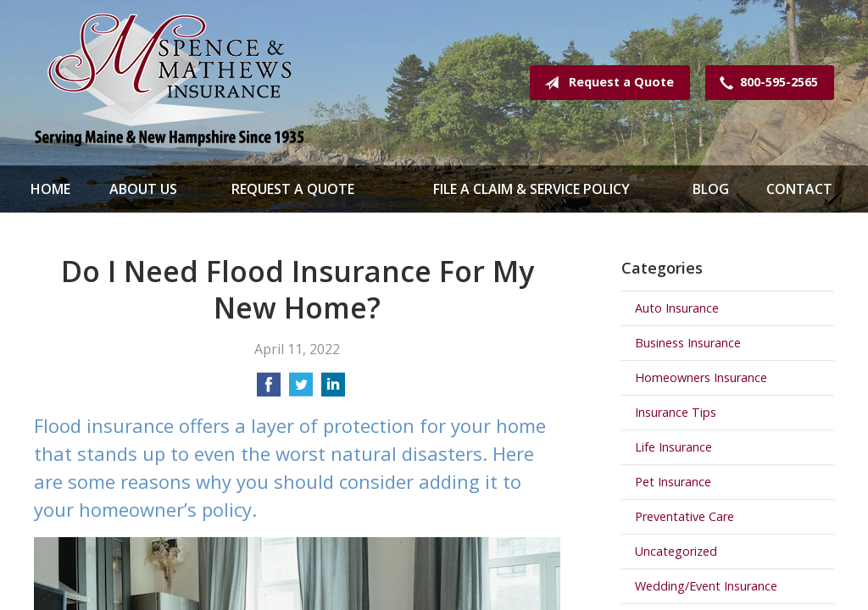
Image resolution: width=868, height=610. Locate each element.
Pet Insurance (673, 482)
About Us (143, 189)
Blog (711, 189)
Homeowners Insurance (701, 377)
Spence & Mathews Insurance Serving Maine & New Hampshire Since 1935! (170, 83)
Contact (799, 189)
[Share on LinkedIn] (333, 390)
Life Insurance (673, 447)
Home (50, 189)
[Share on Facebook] (269, 390)
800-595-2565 (765, 83)
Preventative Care (684, 516)
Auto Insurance (677, 308)
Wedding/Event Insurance (706, 586)
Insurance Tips (676, 412)
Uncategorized (676, 551)
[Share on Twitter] (301, 390)
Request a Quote (606, 83)
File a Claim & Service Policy (531, 189)
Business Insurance (688, 343)
